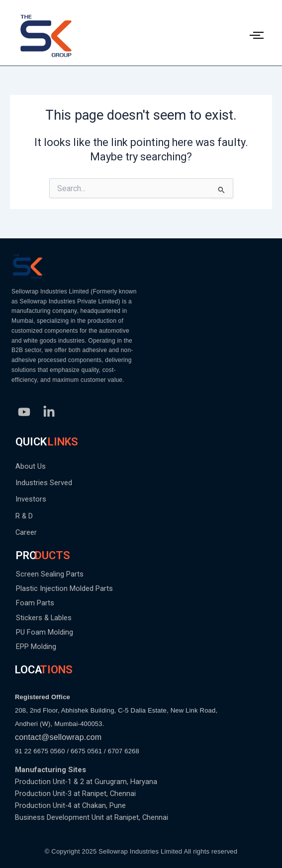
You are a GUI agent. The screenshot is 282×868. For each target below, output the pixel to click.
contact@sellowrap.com (58, 737)
